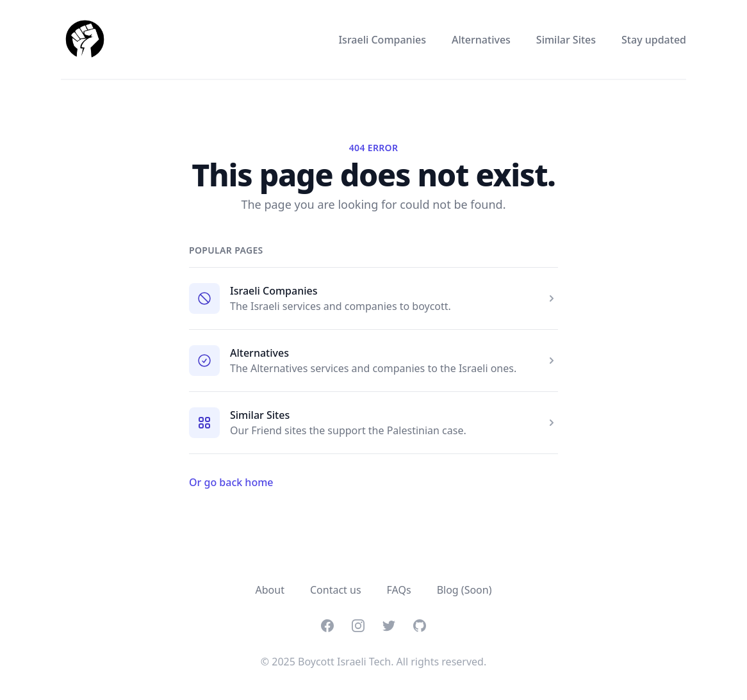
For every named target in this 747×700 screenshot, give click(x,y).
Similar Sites (566, 40)
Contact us (336, 590)
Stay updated (654, 40)
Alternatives (481, 40)
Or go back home (231, 482)
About (270, 590)
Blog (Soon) (464, 590)
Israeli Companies (382, 40)
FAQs (399, 590)
